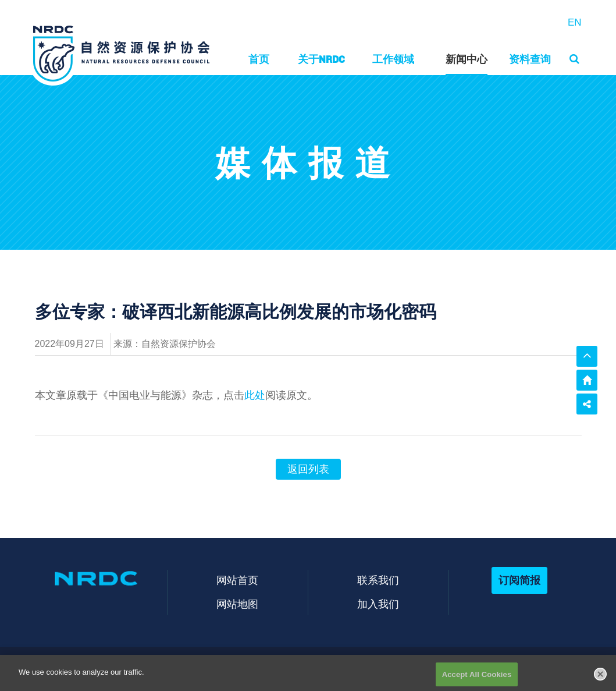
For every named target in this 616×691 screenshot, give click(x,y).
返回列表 (308, 469)
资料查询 (530, 59)
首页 (259, 59)
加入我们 (378, 604)
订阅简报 (519, 580)
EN (575, 22)
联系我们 (378, 580)
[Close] (600, 678)
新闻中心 (467, 59)
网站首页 (237, 580)
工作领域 (393, 59)
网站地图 (237, 604)
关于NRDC (321, 59)
